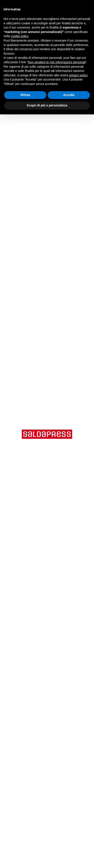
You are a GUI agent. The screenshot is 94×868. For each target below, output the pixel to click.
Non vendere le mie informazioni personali (57, 62)
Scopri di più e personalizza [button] (47, 105)
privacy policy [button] (78, 75)
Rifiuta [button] (25, 95)
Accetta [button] (69, 95)
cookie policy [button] (20, 36)
